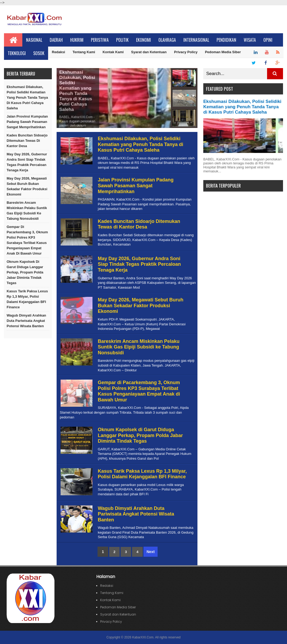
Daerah (56, 40)
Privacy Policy (186, 52)
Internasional (196, 40)
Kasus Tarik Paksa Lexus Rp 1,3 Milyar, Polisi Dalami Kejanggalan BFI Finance (27, 299)
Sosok (39, 53)
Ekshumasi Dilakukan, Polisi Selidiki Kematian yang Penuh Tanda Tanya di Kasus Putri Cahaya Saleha (27, 97)
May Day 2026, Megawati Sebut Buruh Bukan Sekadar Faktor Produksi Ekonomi (27, 186)
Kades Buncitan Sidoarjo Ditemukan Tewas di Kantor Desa (27, 141)
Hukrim (77, 40)
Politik (122, 40)
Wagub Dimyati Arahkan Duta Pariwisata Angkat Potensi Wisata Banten (26, 321)
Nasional (34, 40)
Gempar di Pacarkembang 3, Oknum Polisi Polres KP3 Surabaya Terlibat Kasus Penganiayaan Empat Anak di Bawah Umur (27, 240)
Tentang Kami (84, 52)
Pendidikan (226, 40)
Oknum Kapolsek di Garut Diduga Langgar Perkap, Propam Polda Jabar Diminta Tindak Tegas (25, 272)
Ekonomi (143, 40)
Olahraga (167, 40)
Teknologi (17, 53)
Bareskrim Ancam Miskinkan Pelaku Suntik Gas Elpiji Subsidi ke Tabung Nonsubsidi (27, 211)
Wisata (250, 40)
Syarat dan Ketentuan (149, 52)
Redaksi (58, 52)
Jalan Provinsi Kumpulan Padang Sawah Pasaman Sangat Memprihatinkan (27, 122)
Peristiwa (100, 40)
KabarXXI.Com (143, 637)
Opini (268, 40)
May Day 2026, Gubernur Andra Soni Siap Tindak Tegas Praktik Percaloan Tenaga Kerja (27, 162)
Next (150, 552)
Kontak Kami (113, 52)
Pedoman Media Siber (223, 52)
